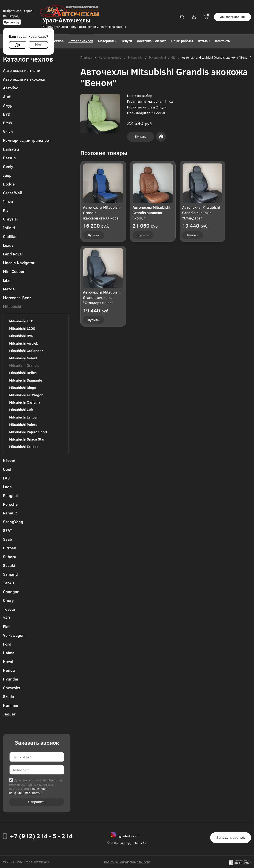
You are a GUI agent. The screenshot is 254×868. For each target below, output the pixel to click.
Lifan (7, 280)
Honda (9, 670)
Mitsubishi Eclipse (24, 447)
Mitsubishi (12, 306)
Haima (9, 653)
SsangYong (13, 521)
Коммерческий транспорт (27, 140)
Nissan (9, 460)
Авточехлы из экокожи (24, 79)
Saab (8, 539)
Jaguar (9, 714)
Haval (8, 661)
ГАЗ (6, 478)
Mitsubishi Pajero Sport (28, 432)
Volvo (8, 131)
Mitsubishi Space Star (27, 439)
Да (18, 44)
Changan (11, 591)
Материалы (107, 41)
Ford (7, 644)
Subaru (10, 556)
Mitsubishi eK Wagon (26, 395)
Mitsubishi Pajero (23, 424)
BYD (7, 114)
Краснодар (12, 22)
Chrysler (11, 219)
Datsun (9, 158)
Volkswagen (14, 635)
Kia (6, 210)
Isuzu (8, 201)
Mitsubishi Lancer (23, 417)
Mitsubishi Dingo (23, 388)
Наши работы (182, 41)
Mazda (9, 289)
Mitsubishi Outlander (26, 351)
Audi (7, 96)
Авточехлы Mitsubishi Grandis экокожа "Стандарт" (201, 213)
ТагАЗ (9, 583)
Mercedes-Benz (17, 297)
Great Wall (12, 193)
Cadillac (10, 236)
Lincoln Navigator (19, 262)
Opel (7, 469)
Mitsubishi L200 (22, 328)
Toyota (9, 609)
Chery (8, 600)
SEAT (8, 530)
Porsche (10, 504)
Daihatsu (11, 149)
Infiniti (9, 228)
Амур (8, 105)
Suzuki (9, 565)
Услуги (127, 41)
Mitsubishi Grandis (24, 365)
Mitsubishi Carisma (25, 402)
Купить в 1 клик (161, 137)
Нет (38, 44)
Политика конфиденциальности (127, 862)
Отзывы (204, 41)
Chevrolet (12, 688)
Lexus (8, 245)
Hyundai (11, 679)
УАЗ (7, 618)
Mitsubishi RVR (21, 336)
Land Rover (13, 254)
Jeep (7, 175)
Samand (10, 574)
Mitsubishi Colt (21, 410)
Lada (7, 487)
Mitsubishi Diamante (26, 380)
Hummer (11, 705)
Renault (10, 513)
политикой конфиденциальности (28, 791)
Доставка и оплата (152, 41)
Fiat (6, 626)
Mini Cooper (14, 271)
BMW (8, 123)
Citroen (10, 548)
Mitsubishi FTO (21, 321)
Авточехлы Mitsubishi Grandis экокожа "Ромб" (151, 213)
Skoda (9, 696)
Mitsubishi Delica (23, 373)
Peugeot (11, 495)
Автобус (11, 88)
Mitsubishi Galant (23, 358)
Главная (86, 58)
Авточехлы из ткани (22, 70)
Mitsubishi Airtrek (24, 343)
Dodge (9, 184)
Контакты (223, 41)
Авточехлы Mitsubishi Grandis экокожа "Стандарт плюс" (102, 297)
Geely (8, 166)
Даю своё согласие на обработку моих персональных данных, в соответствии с (36, 786)
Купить (140, 136)
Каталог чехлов (81, 41)
